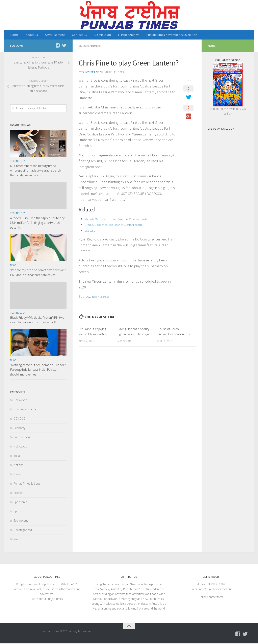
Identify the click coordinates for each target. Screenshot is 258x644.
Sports (18, 512)
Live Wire (90, 231)
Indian (18, 456)
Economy (20, 429)
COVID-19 (19, 419)
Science (18, 494)
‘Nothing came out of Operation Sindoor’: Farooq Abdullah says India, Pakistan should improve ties (38, 370)
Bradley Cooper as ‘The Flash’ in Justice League (115, 225)
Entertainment (90, 46)
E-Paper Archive (117, 35)
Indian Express (101, 297)
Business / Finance (25, 410)
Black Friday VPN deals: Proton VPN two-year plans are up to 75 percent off (38, 321)
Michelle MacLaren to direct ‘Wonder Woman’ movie (118, 219)
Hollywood (20, 447)
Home (14, 35)
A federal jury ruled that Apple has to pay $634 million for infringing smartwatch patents (37, 223)
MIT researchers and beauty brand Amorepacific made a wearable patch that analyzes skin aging (35, 171)
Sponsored (20, 503)
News (13, 266)
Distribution (93, 35)
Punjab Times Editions (27, 484)
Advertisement (50, 35)
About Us (29, 35)
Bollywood (20, 401)
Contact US (73, 35)
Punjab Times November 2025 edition (158, 35)
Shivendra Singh (93, 73)
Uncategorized (23, 531)
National (19, 466)
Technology (18, 162)
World (17, 540)
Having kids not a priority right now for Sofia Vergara (134, 334)
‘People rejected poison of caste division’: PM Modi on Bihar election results (38, 273)
